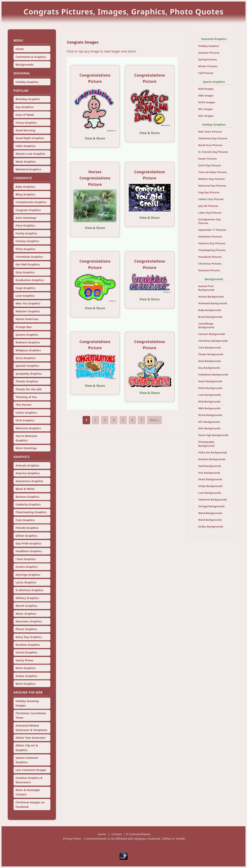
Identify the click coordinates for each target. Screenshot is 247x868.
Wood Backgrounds (210, 513)
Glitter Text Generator (30, 738)
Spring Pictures (208, 59)
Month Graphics (26, 606)
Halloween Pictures (210, 237)
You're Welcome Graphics (26, 438)
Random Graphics (28, 645)
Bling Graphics (25, 194)
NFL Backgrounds (209, 422)
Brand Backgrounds (211, 317)
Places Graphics (26, 629)
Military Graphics (27, 598)
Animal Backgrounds (211, 297)
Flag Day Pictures (209, 192)
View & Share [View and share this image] (95, 138)
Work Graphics (25, 668)
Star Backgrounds (209, 473)
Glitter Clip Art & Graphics (27, 748)
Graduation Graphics (30, 280)
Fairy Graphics (25, 225)
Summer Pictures (209, 53)
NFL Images (206, 109)
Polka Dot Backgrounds (213, 452)
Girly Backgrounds (210, 361)
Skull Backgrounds (210, 466)
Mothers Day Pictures (212, 179)
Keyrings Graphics (28, 575)
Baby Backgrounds (210, 310)
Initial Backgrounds (210, 388)
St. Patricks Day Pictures (213, 152)
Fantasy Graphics (27, 241)
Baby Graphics (25, 187)
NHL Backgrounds (209, 428)
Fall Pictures (206, 73)
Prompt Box (24, 327)
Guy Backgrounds (209, 368)
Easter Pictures (208, 159)
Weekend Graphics (28, 169)
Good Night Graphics (30, 138)
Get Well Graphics (28, 264)
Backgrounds (24, 65)
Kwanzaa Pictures (209, 270)
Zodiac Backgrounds (211, 527)
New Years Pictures (210, 132)
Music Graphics (26, 614)
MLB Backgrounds (209, 401)
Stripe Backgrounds (210, 486)
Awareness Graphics (29, 481)
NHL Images (206, 116)
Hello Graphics (25, 146)
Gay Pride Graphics (28, 543)
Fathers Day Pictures (211, 199)
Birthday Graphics (28, 99)
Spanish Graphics (27, 366)
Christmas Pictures (210, 264)
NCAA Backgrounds (210, 415)
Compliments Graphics (31, 202)
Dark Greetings (26, 218)
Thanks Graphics (27, 381)
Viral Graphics (25, 420)
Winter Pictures (208, 66)
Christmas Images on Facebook (30, 805)
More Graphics (25, 684)
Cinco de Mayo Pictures (213, 172)
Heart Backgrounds (210, 381)
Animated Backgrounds (213, 303)
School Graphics (26, 652)
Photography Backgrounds (206, 444)
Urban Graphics (26, 413)
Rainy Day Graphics (29, 637)
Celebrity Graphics (28, 504)
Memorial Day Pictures (212, 186)
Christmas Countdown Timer (31, 715)
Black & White (25, 489)
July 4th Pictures (208, 206)
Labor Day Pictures (210, 213)
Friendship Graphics (29, 257)
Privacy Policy (72, 839)
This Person (23, 405)
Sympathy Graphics (29, 374)
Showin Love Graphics (30, 154)
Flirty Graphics (25, 249)
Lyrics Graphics (26, 582)
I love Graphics (26, 559)
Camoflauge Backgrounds (206, 325)
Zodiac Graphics (26, 676)
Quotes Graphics (27, 335)
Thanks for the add (28, 389)
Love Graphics (25, 296)
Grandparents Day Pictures (210, 221)
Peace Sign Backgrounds (213, 435)
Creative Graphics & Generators (29, 780)
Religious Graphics (28, 350)
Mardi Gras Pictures (210, 145)
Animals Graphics (27, 465)
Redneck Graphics (28, 342)
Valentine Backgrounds (213, 500)
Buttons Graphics (27, 497)
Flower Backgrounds (211, 354)
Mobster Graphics (28, 311)
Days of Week (25, 115)
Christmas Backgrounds (213, 341)
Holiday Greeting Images (27, 703)
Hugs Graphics (25, 288)
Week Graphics (26, 162)
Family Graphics (26, 233)
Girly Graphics (25, 272)
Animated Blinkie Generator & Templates (31, 728)
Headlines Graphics (29, 551)
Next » (154, 420)
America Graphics (27, 473)
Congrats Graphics (28, 210)
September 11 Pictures (212, 230)
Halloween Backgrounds (213, 374)
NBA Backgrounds (209, 408)
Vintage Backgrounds (212, 506)
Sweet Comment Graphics (27, 760)
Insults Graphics (27, 567)
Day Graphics (24, 107)
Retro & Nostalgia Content (28, 792)
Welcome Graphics (28, 428)
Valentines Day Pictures (213, 138)
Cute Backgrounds (210, 347)
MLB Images (206, 89)
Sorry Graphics (25, 358)
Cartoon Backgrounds (212, 334)
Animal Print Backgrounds (206, 288)
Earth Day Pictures (210, 165)
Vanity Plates (24, 660)
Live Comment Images (31, 770)
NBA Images (206, 96)
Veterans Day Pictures (212, 243)
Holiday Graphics (27, 82)
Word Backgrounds (210, 520)
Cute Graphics (25, 520)
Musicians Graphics (29, 621)
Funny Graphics (26, 123)
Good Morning (25, 130)
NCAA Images (207, 102)
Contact (117, 834)
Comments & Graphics (31, 57)
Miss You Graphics (28, 303)
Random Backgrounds (212, 459)
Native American (27, 319)
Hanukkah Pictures (210, 257)
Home (20, 49)
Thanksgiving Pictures (212, 250)
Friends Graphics (27, 528)
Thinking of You (26, 397)
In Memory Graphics (29, 590)
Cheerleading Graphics (31, 512)
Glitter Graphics (26, 536)
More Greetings (26, 448)
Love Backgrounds (210, 395)
